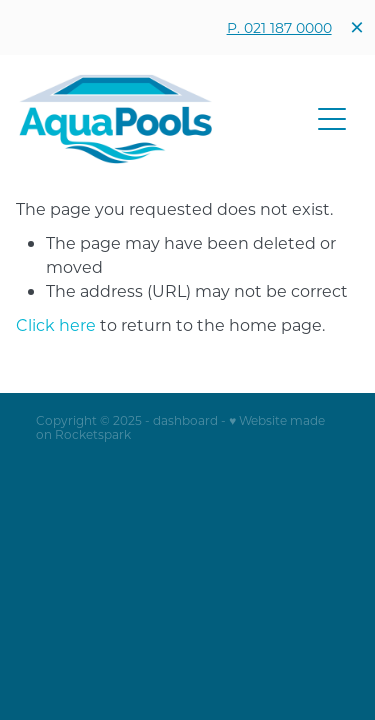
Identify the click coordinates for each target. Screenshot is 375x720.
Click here (56, 324)
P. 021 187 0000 (279, 27)
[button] (332, 119)
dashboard (185, 420)
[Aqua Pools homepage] (164, 119)
